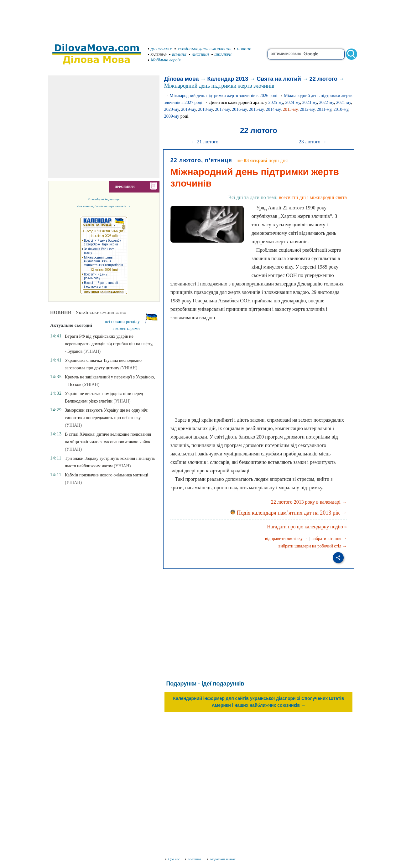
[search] (306, 54)
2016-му (239, 109)
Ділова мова (182, 79)
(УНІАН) (92, 351)
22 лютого (323, 79)
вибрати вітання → (329, 539)
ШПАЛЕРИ (221, 54)
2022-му (327, 103)
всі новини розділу (122, 322)
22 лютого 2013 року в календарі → (309, 502)
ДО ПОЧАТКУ (160, 49)
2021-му (344, 103)
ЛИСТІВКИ (199, 54)
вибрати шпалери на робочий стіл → (313, 546)
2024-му (293, 103)
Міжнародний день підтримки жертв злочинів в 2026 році (223, 96)
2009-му (172, 116)
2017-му (222, 109)
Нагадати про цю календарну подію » (307, 527)
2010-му (341, 109)
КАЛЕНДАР (157, 55)
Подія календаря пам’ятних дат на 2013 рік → (289, 513)
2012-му (307, 109)
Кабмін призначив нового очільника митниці (107, 475)
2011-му (324, 109)
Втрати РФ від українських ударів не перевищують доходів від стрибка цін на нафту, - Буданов (109, 344)
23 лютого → (313, 142)
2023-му (310, 103)
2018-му (205, 109)
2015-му (256, 109)
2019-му (188, 109)
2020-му (172, 109)
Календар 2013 (228, 79)
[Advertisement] (200, 19)
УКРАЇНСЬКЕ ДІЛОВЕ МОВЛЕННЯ (203, 49)
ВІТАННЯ (178, 54)
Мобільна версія (164, 60)
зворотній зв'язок (221, 859)
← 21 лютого (204, 142)
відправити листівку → (287, 539)
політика (194, 859)
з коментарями (126, 329)
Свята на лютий (279, 79)
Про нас (173, 859)
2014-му (273, 109)
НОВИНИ (243, 49)
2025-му (276, 103)
